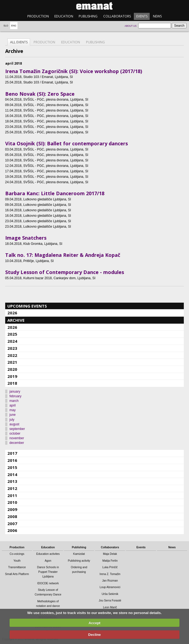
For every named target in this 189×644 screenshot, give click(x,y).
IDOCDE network (48, 583)
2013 (12, 481)
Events (142, 16)
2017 (12, 453)
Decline (94, 635)
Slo (6, 26)
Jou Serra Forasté (110, 601)
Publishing (88, 16)
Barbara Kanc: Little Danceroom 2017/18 (55, 193)
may (13, 410)
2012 (12, 488)
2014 (12, 474)
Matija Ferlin (110, 561)
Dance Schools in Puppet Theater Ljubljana (48, 572)
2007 (12, 523)
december (17, 443)
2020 (12, 369)
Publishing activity (79, 561)
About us (131, 26)
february (16, 396)
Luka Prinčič (110, 567)
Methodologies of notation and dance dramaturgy (48, 606)
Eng (14, 26)
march (14, 401)
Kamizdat (79, 554)
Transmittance (17, 567)
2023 (12, 348)
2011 (12, 495)
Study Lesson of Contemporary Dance (48, 592)
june (13, 415)
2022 (12, 355)
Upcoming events (27, 306)
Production (38, 16)
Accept (94, 623)
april (13, 405)
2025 (12, 334)
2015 (12, 467)
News (157, 16)
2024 (12, 341)
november (17, 438)
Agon (48, 561)
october (15, 434)
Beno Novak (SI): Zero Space (40, 94)
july (12, 420)
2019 (12, 376)
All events (19, 42)
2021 (12, 362)
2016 (12, 460)
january (15, 392)
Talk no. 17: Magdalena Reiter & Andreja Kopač (63, 255)
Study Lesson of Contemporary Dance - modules (65, 272)
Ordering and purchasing (79, 570)
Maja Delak (110, 554)
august (14, 424)
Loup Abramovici (110, 587)
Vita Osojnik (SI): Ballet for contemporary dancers (67, 143)
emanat (94, 6)
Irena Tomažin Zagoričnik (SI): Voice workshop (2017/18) (74, 71)
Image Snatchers (26, 238)
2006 (12, 530)
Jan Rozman (110, 581)
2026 (12, 313)
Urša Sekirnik (110, 594)
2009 (12, 509)
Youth (17, 561)
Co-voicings (17, 554)
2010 (12, 502)
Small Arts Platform (17, 574)
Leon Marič (110, 607)
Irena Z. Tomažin (110, 574)
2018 (12, 383)
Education (64, 16)
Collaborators (117, 16)
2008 (12, 516)
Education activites (48, 554)
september (17, 429)
